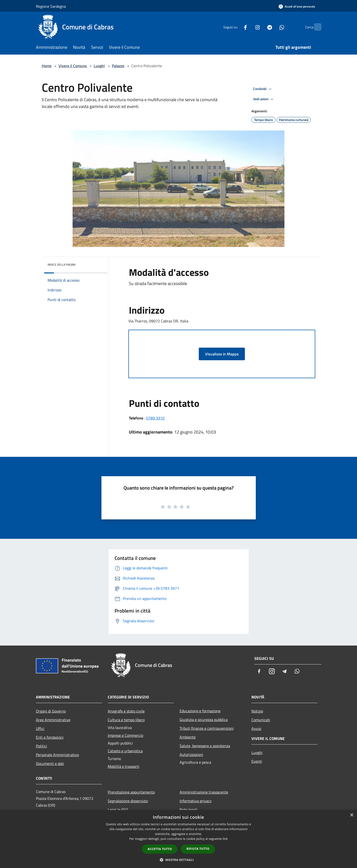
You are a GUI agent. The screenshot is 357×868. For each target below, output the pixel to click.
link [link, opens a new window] (225, 839)
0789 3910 (155, 418)
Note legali (188, 810)
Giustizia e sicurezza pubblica (204, 720)
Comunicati (261, 720)
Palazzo (118, 66)
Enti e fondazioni (50, 737)
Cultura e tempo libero (126, 720)
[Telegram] (260, 27)
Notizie (257, 711)
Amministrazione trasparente (204, 792)
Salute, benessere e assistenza (205, 746)
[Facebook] (236, 27)
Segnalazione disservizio (128, 801)
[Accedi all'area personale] (297, 6)
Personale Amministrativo (57, 755)
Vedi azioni (264, 99)
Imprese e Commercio (125, 735)
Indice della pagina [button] (62, 265)
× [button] (352, 815)
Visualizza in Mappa (222, 354)
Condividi (263, 89)
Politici (42, 746)
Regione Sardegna (51, 6)
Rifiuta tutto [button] (198, 849)
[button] (179, 860)
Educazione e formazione (200, 711)
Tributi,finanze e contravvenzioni (207, 728)
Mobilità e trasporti (124, 766)
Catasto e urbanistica (125, 751)
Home (47, 66)
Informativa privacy (196, 801)
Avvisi (256, 729)
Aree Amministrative (53, 720)
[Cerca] (315, 27)
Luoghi (99, 66)
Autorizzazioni (191, 754)
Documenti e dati (50, 763)
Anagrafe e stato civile (126, 711)
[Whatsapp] (272, 27)
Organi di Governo (51, 711)
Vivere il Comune (73, 66)
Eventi (257, 761)
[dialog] (178, 839)
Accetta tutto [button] (160, 849)
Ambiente (188, 737)
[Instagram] (248, 27)
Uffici (40, 729)
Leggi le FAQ (118, 810)
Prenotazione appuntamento (131, 792)
